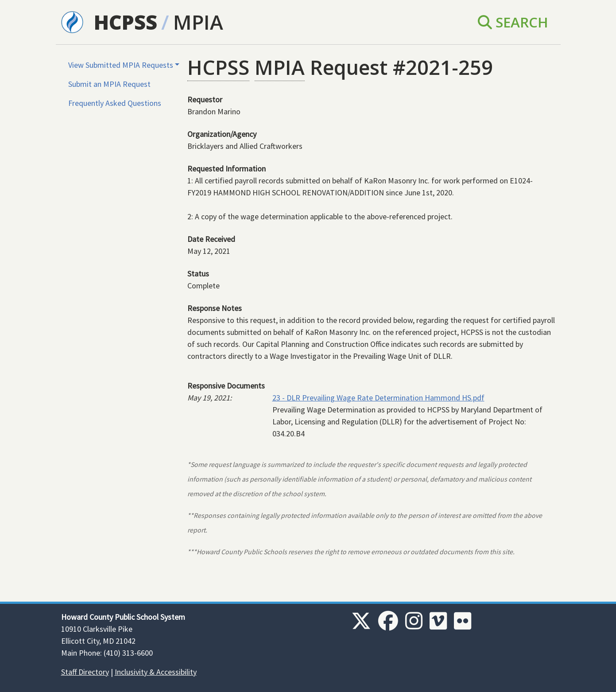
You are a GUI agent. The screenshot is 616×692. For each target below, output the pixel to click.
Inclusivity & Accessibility (156, 672)
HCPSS (126, 22)
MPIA (198, 22)
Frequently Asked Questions (115, 103)
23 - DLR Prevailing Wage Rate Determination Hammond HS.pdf (378, 398)
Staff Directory (85, 672)
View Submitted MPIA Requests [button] (121, 65)
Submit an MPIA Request (109, 84)
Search (513, 22)
